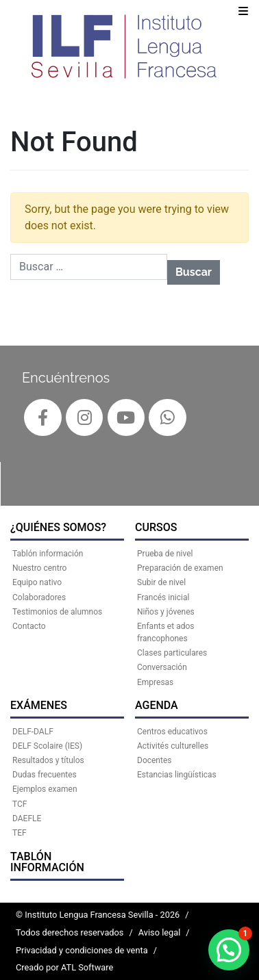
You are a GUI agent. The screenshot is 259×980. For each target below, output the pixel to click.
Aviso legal (160, 932)
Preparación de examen (180, 568)
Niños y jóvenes (166, 612)
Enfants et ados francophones (165, 632)
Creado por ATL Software (64, 967)
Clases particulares (172, 653)
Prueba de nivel (165, 554)
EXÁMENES (39, 705)
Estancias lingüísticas (177, 775)
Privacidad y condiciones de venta (82, 950)
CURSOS (156, 527)
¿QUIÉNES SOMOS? (58, 527)
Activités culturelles (173, 746)
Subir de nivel (161, 582)
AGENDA (157, 705)
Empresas (155, 682)
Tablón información (47, 862)
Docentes (154, 760)
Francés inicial (163, 597)
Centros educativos (172, 732)
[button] (229, 950)
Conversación (162, 667)
